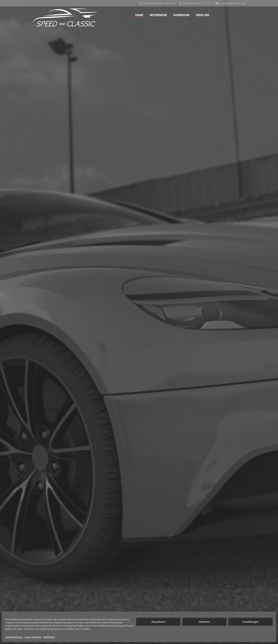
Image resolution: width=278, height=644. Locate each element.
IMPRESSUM (49, 637)
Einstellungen (251, 622)
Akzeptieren (158, 622)
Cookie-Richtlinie (14, 637)
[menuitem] (139, 15)
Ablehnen (204, 622)
